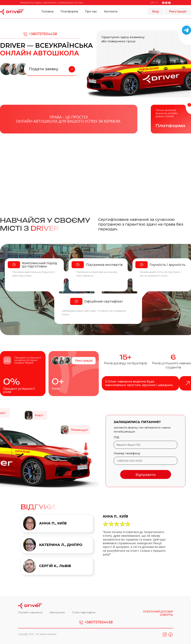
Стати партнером (84, 612)
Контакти (111, 11)
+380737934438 (40, 34)
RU (157, 3)
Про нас (91, 11)
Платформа (69, 11)
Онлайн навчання (31, 612)
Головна (48, 11)
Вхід (155, 11)
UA (152, 3)
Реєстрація (178, 11)
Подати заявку (52, 69)
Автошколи (58, 612)
